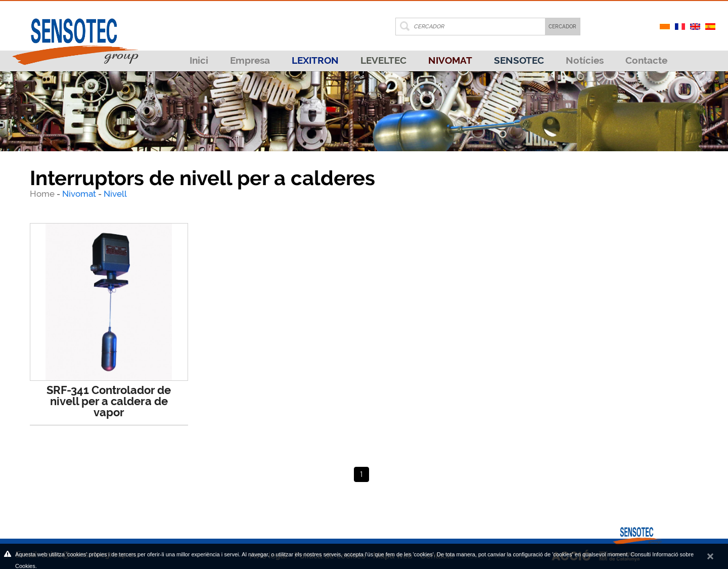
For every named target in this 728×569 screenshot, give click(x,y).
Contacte (646, 60)
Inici (199, 60)
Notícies (585, 60)
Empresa (250, 60)
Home (43, 194)
